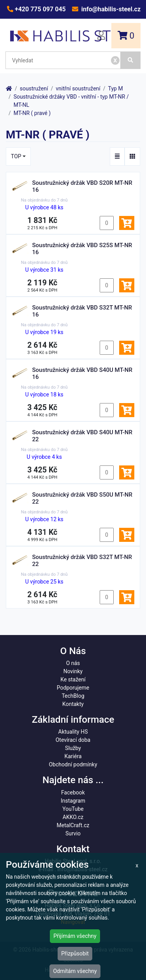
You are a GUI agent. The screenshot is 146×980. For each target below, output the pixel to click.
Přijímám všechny (75, 936)
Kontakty (73, 704)
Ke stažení (73, 679)
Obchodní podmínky (73, 764)
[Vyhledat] (131, 60)
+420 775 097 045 (40, 9)
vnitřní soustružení (78, 88)
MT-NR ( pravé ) (32, 113)
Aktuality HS (73, 732)
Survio (73, 833)
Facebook (73, 792)
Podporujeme (73, 688)
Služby (73, 748)
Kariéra (73, 756)
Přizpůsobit (75, 953)
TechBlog (73, 696)
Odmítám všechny (75, 971)
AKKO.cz (73, 817)
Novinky (73, 671)
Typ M (116, 88)
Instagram (73, 801)
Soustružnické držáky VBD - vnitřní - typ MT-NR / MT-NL (71, 101)
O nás (73, 663)
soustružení (34, 88)
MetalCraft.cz (73, 825)
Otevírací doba (73, 740)
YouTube (73, 809)
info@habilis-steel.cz (110, 9)
